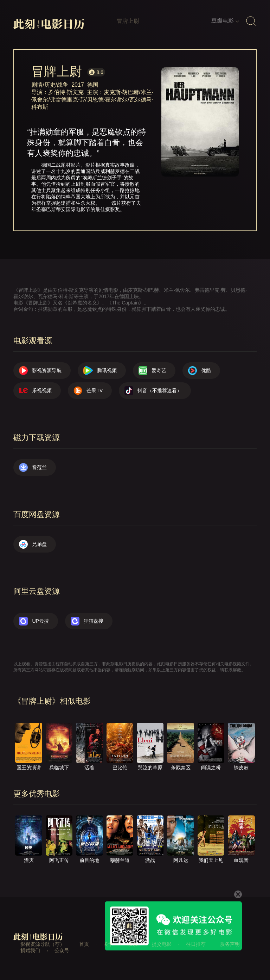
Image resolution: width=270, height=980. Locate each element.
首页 (84, 944)
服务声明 (230, 944)
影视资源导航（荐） (43, 944)
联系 (133, 944)
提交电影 (162, 944)
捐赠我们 (30, 950)
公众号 (62, 950)
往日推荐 (196, 944)
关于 (108, 944)
